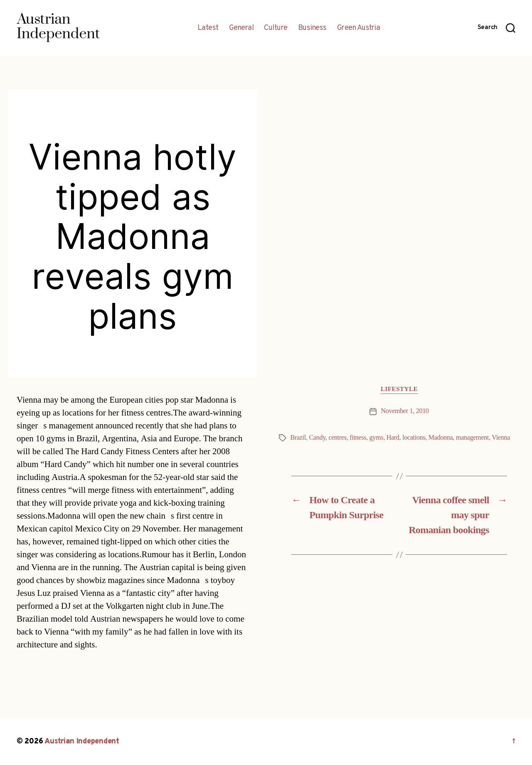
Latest (208, 28)
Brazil (298, 438)
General (241, 28)
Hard (393, 438)
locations (414, 438)
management (472, 438)
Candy (317, 438)
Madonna (441, 438)
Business (312, 28)
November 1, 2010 (405, 411)
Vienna (501, 438)
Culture (276, 28)
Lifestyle (399, 389)
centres (337, 438)
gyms (377, 438)
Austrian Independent (82, 742)
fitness (358, 438)
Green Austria (359, 28)
